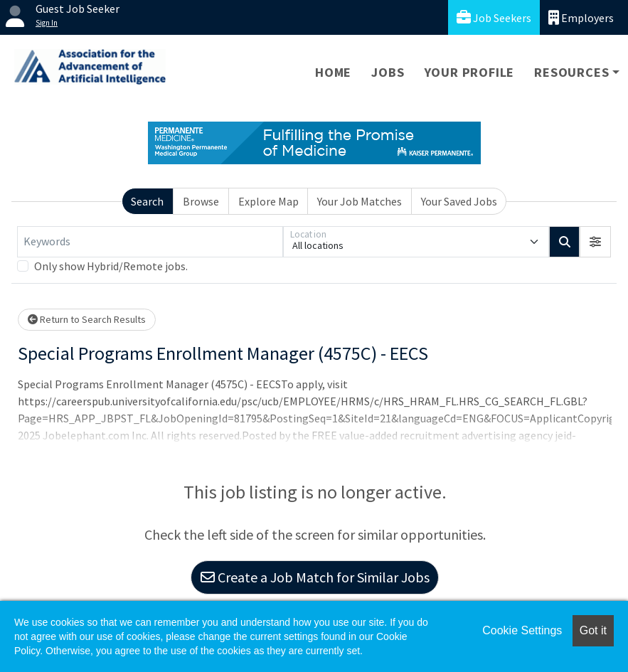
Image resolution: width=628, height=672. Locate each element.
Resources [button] (571, 72)
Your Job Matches (360, 201)
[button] (595, 242)
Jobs (388, 72)
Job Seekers (494, 17)
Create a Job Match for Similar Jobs (315, 577)
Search (147, 201)
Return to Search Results (87, 319)
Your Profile (470, 72)
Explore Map (268, 201)
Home (333, 72)
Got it (593, 630)
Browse (201, 201)
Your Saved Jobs (459, 201)
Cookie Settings (522, 630)
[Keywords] (150, 242)
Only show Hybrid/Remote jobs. (111, 266)
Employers (581, 17)
